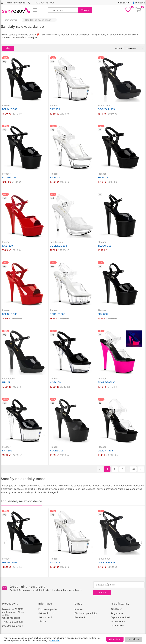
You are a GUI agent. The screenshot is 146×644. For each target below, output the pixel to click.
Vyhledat (85, 10)
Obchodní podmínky (86, 613)
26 (133, 469)
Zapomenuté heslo (121, 617)
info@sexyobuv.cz (12, 626)
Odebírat (102, 593)
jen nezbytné (133, 639)
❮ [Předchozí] (5, 542)
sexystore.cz (118, 621)
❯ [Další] (141, 542)
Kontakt (79, 609)
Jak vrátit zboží (47, 613)
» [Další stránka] (141, 469)
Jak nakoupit (45, 617)
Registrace (117, 613)
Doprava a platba (48, 609)
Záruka (42, 621)
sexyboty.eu (117, 625)
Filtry (8, 48)
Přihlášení (140, 3)
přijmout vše (115, 639)
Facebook (80, 617)
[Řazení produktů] (134, 48)
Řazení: (119, 48)
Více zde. (55, 640)
